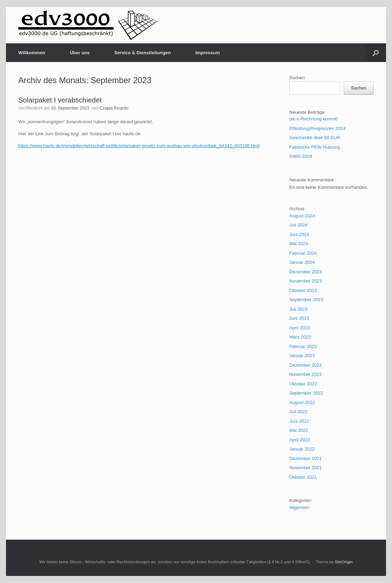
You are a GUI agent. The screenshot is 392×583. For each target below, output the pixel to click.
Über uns (80, 53)
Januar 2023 (302, 356)
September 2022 (306, 393)
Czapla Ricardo (114, 108)
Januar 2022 (302, 449)
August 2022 (302, 402)
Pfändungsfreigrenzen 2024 (317, 128)
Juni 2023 (299, 318)
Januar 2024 (302, 262)
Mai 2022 (299, 430)
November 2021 (306, 468)
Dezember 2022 (306, 365)
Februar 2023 (303, 346)
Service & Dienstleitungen (143, 53)
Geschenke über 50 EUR (315, 138)
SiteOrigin (344, 562)
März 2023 (300, 337)
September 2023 (306, 300)
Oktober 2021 (303, 477)
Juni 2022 (299, 421)
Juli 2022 (298, 412)
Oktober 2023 (303, 290)
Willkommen (32, 53)
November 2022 (306, 374)
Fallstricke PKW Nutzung (315, 147)
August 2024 (302, 216)
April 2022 (300, 440)
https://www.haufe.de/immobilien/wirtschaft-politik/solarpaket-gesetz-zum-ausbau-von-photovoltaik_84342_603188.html (139, 146)
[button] (376, 53)
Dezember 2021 (306, 458)
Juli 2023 (298, 309)
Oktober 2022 (303, 384)
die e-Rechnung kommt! (314, 119)
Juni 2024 (299, 234)
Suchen (297, 78)
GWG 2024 (301, 156)
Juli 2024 (298, 225)
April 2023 (300, 328)
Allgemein (299, 507)
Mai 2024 (299, 244)
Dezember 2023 (306, 272)
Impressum (207, 53)
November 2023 (306, 281)
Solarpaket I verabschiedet (60, 100)
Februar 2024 (303, 253)
